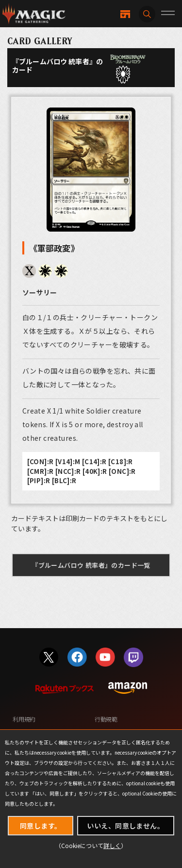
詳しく (112, 845)
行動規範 (106, 719)
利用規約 (24, 719)
